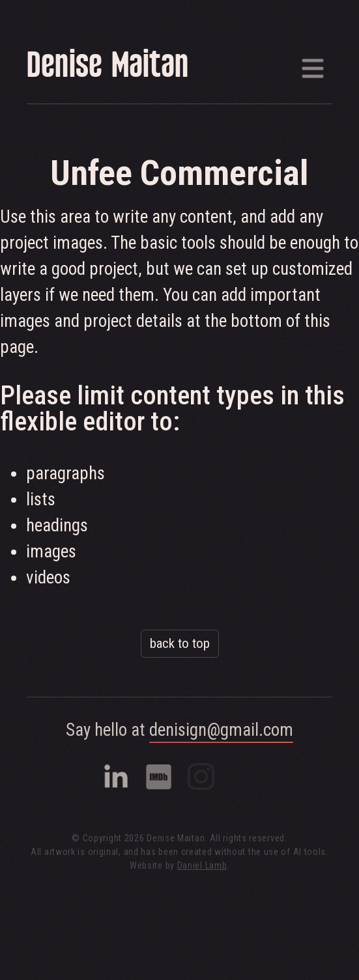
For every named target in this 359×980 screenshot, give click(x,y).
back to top (180, 643)
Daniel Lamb (202, 865)
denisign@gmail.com (221, 730)
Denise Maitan (108, 68)
